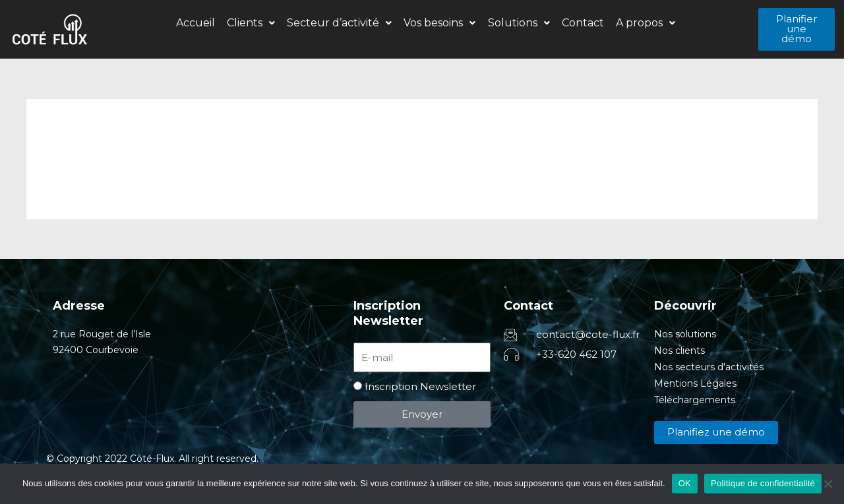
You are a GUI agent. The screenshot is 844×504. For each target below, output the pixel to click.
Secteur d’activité (342, 23)
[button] (256, 23)
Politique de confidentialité (763, 483)
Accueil (203, 23)
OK (685, 483)
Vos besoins (439, 23)
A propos (637, 23)
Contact (577, 23)
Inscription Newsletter (420, 386)
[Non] (828, 484)
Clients (256, 23)
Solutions (516, 23)
